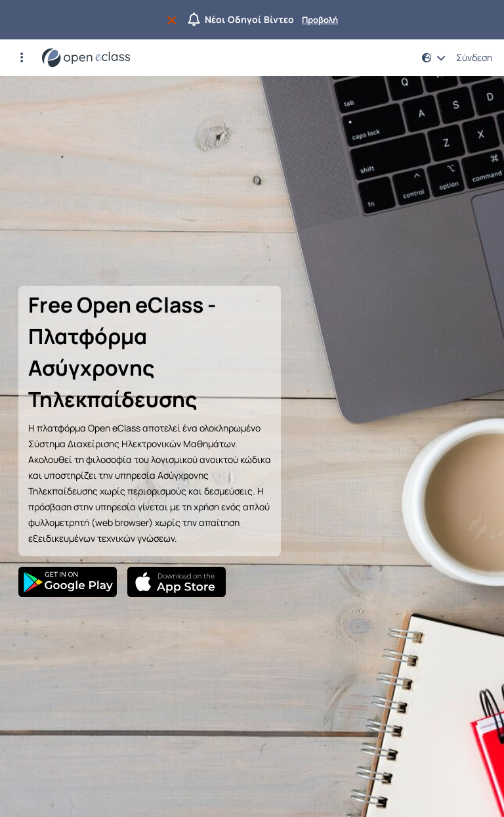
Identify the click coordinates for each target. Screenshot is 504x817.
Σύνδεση (474, 58)
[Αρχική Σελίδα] (86, 58)
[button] (22, 58)
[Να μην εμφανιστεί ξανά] (174, 20)
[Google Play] (68, 582)
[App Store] (177, 582)
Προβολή (320, 20)
